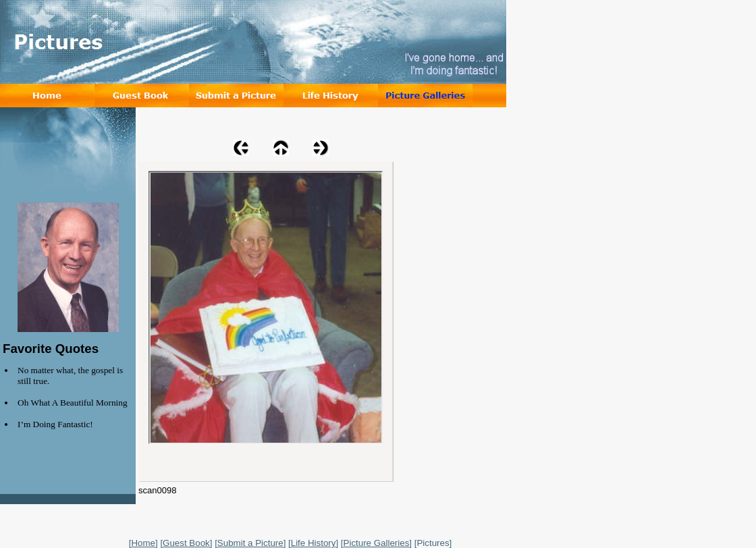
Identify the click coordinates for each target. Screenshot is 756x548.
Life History (314, 543)
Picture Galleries (377, 543)
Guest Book (186, 543)
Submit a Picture (250, 543)
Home (143, 543)
